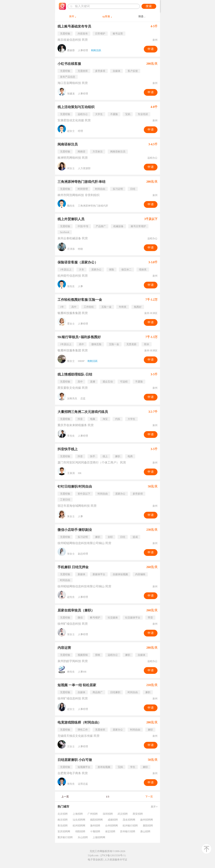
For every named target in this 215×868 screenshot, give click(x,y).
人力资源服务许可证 (116, 860)
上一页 (65, 797)
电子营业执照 (95, 860)
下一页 (149, 797)
